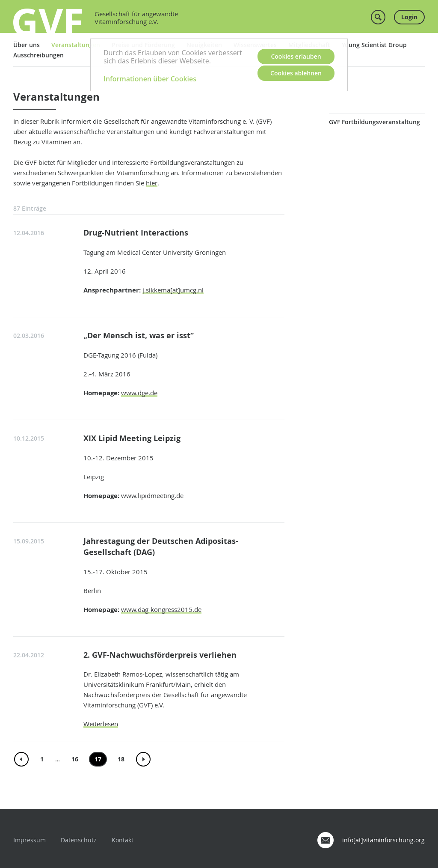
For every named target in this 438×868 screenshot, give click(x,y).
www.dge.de (139, 393)
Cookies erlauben (296, 56)
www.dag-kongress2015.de (161, 609)
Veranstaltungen (76, 45)
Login (409, 17)
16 (75, 759)
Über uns (27, 45)
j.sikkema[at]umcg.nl (173, 290)
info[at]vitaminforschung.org (383, 840)
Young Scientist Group (374, 45)
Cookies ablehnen (296, 73)
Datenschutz (79, 840)
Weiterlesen (101, 724)
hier (152, 183)
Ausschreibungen (38, 55)
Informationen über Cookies (150, 79)
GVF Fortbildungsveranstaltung (374, 122)
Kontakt (123, 840)
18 (121, 759)
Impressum (30, 840)
